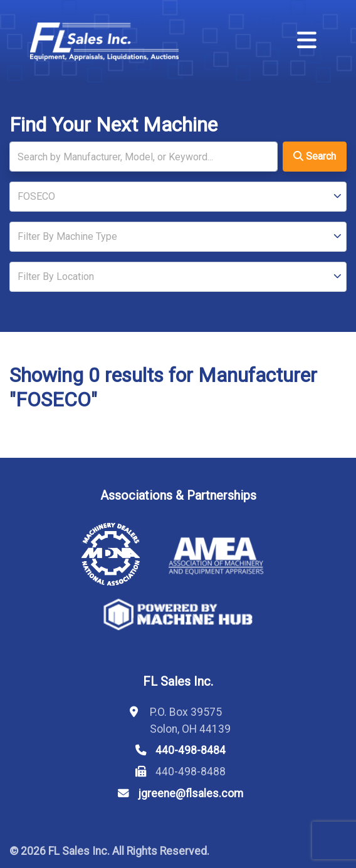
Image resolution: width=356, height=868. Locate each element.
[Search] (144, 157)
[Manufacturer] (178, 197)
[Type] (178, 237)
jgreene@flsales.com (191, 793)
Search (315, 156)
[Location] (178, 277)
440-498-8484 (191, 750)
